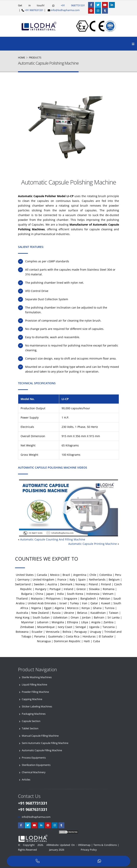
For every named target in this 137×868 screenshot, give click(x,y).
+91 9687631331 (34, 10)
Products (35, 57)
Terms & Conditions (105, 845)
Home (22, 57)
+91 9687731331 (70, 5)
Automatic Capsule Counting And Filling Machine (53, 539)
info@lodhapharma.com (65, 10)
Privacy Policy (89, 850)
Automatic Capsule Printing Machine (93, 544)
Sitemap (86, 845)
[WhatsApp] (99, 861)
